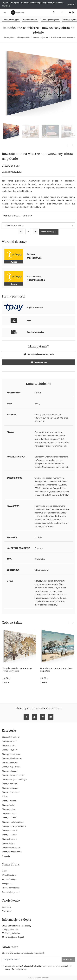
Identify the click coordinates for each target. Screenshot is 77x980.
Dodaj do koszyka (49, 232)
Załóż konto (7, 911)
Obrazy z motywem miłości (13, 775)
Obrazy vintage (8, 843)
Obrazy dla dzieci (9, 741)
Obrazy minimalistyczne (12, 758)
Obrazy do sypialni (10, 750)
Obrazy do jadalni (9, 813)
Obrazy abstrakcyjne (11, 20)
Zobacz (6, 682)
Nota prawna (7, 884)
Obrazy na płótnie (24, 37)
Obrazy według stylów (11, 847)
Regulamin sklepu (9, 879)
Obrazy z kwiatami (30, 20)
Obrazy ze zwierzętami (11, 852)
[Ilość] (28, 231)
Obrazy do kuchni (9, 818)
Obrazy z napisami (10, 784)
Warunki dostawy (9, 875)
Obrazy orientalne (9, 835)
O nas (4, 871)
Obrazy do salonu (9, 746)
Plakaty (5, 796)
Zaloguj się (6, 907)
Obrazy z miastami (10, 771)
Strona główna (9, 37)
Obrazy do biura (9, 809)
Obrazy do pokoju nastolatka (14, 826)
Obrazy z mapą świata (11, 767)
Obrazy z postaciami (10, 792)
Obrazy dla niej (8, 805)
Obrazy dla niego (9, 801)
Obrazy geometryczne (50, 20)
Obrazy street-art (9, 839)
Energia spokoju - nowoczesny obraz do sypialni (17, 669)
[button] (71, 12)
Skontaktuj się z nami (11, 892)
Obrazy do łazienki (10, 830)
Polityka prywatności (10, 888)
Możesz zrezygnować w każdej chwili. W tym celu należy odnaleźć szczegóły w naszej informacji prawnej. (38, 968)
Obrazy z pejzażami (41, 37)
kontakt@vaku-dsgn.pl (13, 937)
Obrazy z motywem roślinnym (14, 779)
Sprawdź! (71, 4)
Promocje (6, 856)
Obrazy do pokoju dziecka (13, 822)
